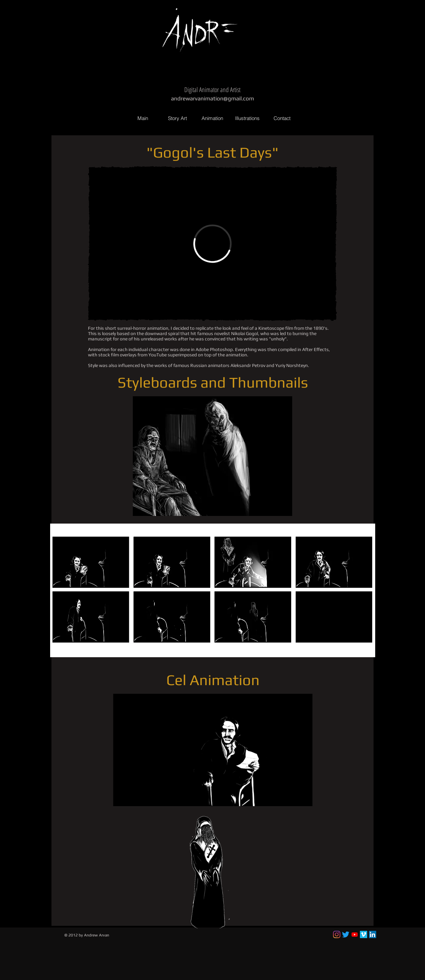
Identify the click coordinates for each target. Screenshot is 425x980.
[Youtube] (355, 934)
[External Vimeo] (212, 244)
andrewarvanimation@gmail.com (212, 98)
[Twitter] (346, 934)
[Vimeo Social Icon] (364, 934)
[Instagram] (337, 934)
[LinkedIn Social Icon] (373, 934)
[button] (212, 456)
